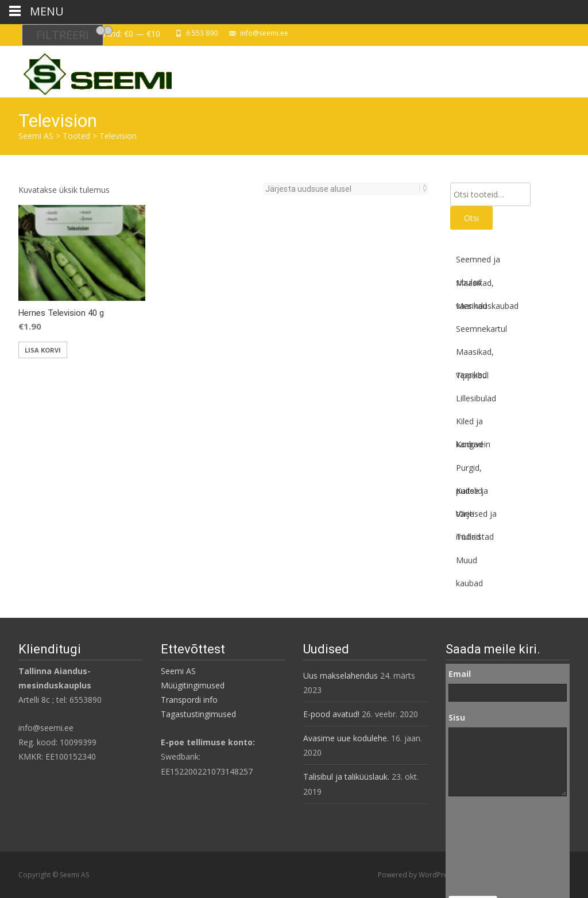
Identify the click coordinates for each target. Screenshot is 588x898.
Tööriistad (475, 537)
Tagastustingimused (198, 714)
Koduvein (473, 444)
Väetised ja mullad (476, 517)
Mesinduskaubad (487, 306)
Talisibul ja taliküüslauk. (346, 777)
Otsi (471, 218)
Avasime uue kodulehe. (346, 738)
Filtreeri (63, 35)
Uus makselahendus (341, 676)
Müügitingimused (193, 685)
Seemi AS (178, 671)
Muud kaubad (469, 563)
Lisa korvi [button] (43, 350)
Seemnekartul (481, 329)
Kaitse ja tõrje (472, 494)
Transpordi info (189, 700)
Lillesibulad (476, 398)
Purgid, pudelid (469, 471)
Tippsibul (472, 375)
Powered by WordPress (417, 875)
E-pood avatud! (331, 714)
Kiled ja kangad (469, 424)
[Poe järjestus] (343, 189)
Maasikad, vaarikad (475, 286)
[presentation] (496, 846)
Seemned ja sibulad (478, 262)
